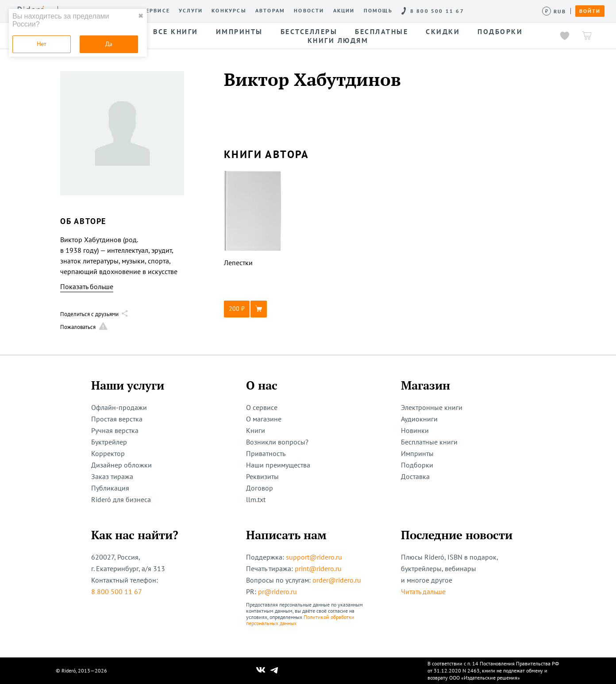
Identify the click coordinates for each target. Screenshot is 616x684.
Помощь (378, 11)
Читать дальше (423, 591)
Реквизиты (262, 476)
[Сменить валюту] (554, 11)
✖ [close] (141, 16)
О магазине (264, 419)
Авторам (270, 11)
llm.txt (256, 499)
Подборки (417, 465)
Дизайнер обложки (121, 465)
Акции (344, 11)
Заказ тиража (112, 476)
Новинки (415, 430)
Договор (260, 488)
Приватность (266, 453)
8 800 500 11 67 (117, 591)
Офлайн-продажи (119, 407)
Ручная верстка (115, 430)
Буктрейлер (109, 442)
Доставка (415, 476)
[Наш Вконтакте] (261, 671)
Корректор (108, 453)
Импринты (417, 453)
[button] (253, 309)
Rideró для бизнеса (121, 499)
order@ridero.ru (337, 580)
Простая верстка (117, 419)
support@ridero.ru (314, 557)
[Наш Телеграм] (274, 671)
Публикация (110, 488)
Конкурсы (229, 11)
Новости (309, 11)
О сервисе (152, 11)
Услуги (191, 11)
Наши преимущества (278, 465)
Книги (256, 430)
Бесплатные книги (429, 442)
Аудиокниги (419, 419)
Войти (590, 11)
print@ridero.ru (318, 568)
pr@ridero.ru (277, 591)
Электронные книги (432, 407)
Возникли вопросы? (277, 442)
